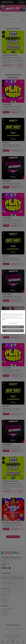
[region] (13, 322)
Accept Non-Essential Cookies (13, 331)
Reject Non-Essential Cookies (13, 327)
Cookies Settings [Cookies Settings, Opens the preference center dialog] (13, 323)
